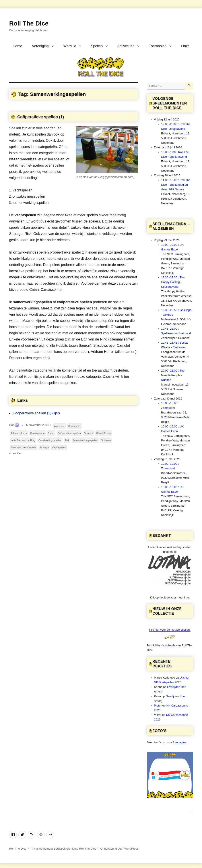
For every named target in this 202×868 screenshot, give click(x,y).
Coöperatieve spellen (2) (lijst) (36, 413)
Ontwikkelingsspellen (50, 440)
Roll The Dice (29, 23)
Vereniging (40, 46)
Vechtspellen (59, 447)
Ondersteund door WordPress (119, 849)
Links (185, 46)
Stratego (44, 447)
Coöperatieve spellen (69, 433)
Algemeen (60, 426)
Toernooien (158, 46)
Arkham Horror (19, 433)
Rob (12, 425)
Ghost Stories (104, 433)
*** (191, 810)
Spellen (97, 46)
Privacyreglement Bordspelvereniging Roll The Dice (63, 849)
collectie (170, 645)
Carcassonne (37, 433)
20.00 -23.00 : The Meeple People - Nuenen (173, 375)
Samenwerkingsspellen (85, 440)
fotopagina (180, 742)
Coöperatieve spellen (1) (41, 117)
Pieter (158, 706)
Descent (88, 433)
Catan (51, 433)
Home (17, 46)
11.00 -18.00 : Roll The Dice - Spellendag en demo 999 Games (176, 185)
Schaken (106, 440)
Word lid (70, 46)
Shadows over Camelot (23, 447)
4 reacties (15, 453)
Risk (67, 440)
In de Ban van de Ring (23, 440)
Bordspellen (75, 426)
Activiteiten (126, 46)
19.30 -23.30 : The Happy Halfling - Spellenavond (173, 282)
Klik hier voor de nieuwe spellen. (170, 630)
